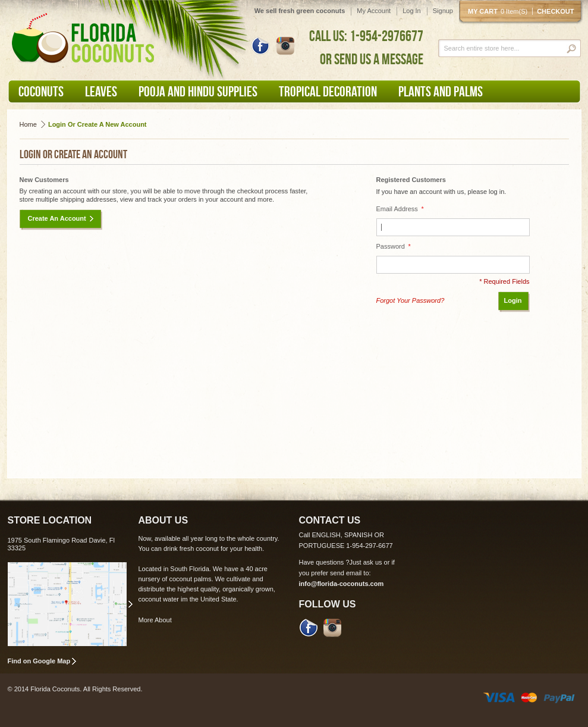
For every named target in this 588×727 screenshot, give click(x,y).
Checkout (555, 11)
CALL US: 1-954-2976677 (366, 36)
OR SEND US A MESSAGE (372, 59)
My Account (374, 11)
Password (394, 247)
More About (155, 620)
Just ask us (366, 562)
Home (28, 124)
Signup (443, 11)
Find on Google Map (39, 661)
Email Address (400, 209)
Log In (412, 11)
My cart (500, 11)
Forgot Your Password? (411, 300)
